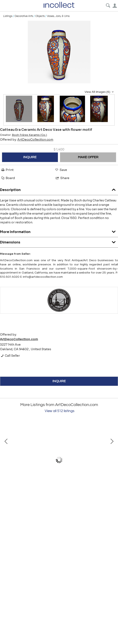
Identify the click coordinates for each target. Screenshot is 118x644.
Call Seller (10, 356)
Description (59, 189)
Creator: (23, 135)
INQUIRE (30, 157)
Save (61, 170)
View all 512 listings (60, 411)
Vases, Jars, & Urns (58, 16)
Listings (8, 16)
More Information (59, 231)
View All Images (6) (100, 92)
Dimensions (59, 241)
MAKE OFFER (88, 157)
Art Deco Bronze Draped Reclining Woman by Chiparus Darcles (50, 496)
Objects (40, 16)
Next (112, 460)
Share (62, 178)
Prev (6, 460)
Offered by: (27, 140)
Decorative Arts (24, 16)
